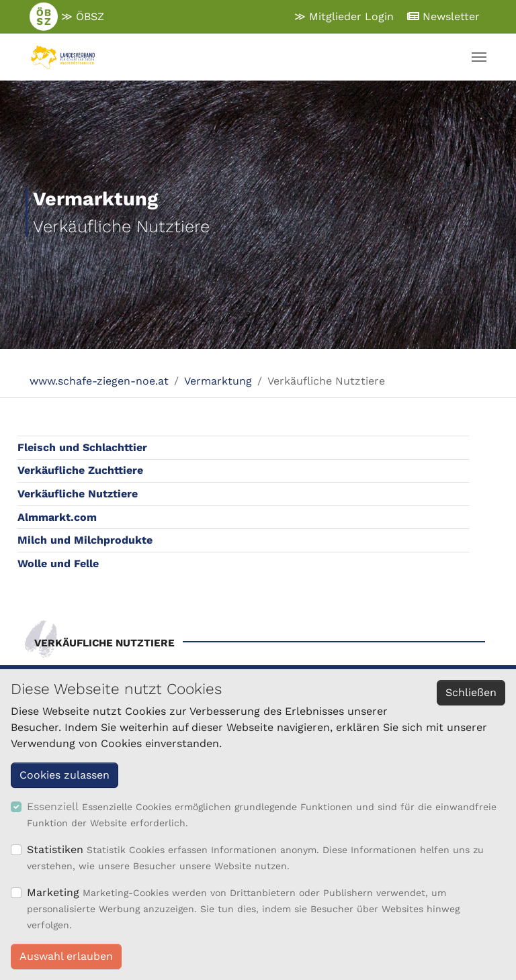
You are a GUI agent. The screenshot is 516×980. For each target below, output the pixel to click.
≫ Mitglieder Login (344, 16)
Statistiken (55, 849)
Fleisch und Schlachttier (82, 447)
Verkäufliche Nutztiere (78, 494)
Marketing (53, 892)
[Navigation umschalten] (479, 57)
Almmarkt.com (57, 517)
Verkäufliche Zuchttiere (80, 470)
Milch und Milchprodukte (85, 540)
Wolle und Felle (58, 563)
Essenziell (53, 806)
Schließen (471, 692)
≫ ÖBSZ (67, 17)
